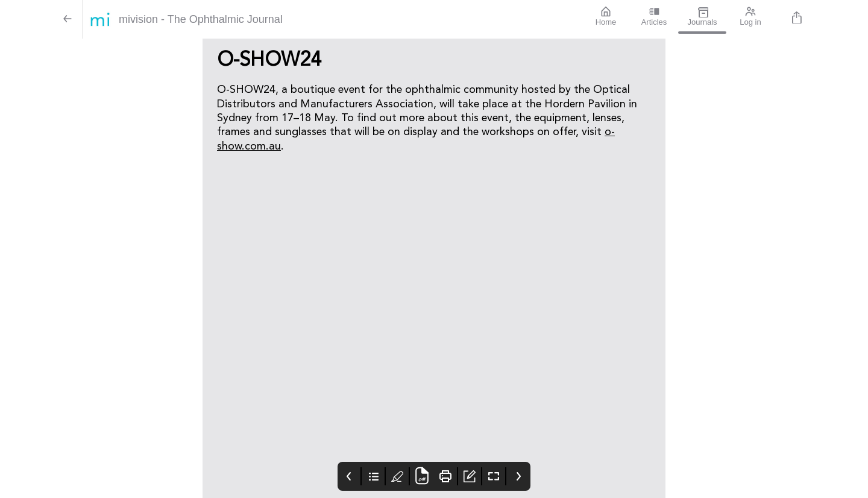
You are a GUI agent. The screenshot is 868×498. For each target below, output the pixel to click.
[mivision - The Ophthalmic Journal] (332, 19)
